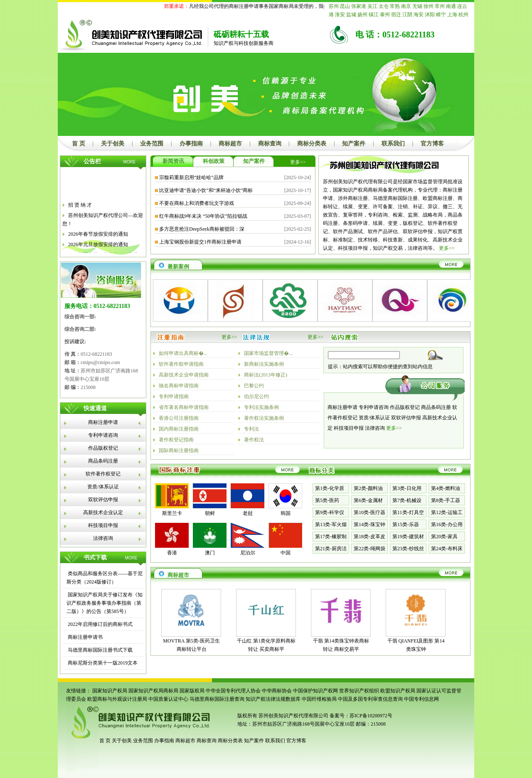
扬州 (362, 15)
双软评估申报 (103, 500)
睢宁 (441, 15)
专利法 (251, 429)
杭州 (463, 15)
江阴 (407, 15)
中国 (286, 553)
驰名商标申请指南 (179, 386)
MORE (130, 162)
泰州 (385, 15)
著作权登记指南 (176, 440)
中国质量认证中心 (168, 699)
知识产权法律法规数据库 (273, 699)
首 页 (79, 144)
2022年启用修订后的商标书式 (100, 624)
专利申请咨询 (103, 435)
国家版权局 (192, 691)
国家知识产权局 (110, 691)
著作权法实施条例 (264, 418)
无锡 (417, 6)
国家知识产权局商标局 (153, 691)
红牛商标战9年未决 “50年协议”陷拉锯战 (203, 216)
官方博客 (432, 144)
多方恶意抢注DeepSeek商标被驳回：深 (202, 229)
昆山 (345, 6)
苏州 (334, 6)
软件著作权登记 (103, 474)
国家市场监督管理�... (268, 353)
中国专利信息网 (421, 699)
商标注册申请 (103, 422)
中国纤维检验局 (319, 699)
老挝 (248, 513)
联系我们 (393, 144)
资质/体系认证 (103, 487)
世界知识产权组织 (359, 691)
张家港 (359, 6)
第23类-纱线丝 (408, 549)
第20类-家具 (444, 537)
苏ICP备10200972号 (371, 716)
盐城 (351, 15)
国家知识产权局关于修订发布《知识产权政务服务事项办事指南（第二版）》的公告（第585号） (105, 603)
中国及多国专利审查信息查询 (370, 699)
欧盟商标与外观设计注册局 (117, 699)
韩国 (286, 513)
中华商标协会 (277, 691)
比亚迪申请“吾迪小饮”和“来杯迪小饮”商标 (206, 190)
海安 (419, 15)
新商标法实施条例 (264, 364)
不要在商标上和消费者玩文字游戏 (197, 203)
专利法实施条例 (261, 407)
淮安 (340, 15)
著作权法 (254, 440)
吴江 (372, 6)
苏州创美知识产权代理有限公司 (293, 716)
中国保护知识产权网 (315, 691)
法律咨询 (103, 538)
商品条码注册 (103, 461)
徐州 (429, 6)
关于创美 (113, 144)
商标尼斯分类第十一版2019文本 (102, 663)
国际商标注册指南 (179, 451)
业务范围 (152, 144)
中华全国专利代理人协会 (233, 691)
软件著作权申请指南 (181, 364)
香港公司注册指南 (179, 418)
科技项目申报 (103, 525)
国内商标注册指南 (179, 429)
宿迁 (396, 15)
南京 (406, 6)
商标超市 (230, 144)
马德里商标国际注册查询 (217, 699)
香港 (172, 553)
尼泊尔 (248, 553)
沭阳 (430, 15)
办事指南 (191, 144)
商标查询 (270, 144)
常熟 (395, 6)
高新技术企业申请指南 (184, 375)
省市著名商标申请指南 (184, 407)
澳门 (210, 553)
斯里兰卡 (172, 513)
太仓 (384, 6)
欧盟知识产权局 (398, 691)
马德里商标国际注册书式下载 (100, 650)
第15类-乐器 (406, 524)
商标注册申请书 (85, 637)
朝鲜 (210, 513)
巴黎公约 (254, 386)
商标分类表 (312, 144)
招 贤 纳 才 (80, 227)
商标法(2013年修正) (266, 375)
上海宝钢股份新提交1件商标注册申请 (200, 242)
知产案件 (354, 144)
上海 (452, 15)
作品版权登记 (103, 448)
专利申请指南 (174, 396)
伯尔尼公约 (256, 396)
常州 (440, 6)
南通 (451, 6)
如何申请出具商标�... (183, 353)
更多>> (298, 162)
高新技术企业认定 (103, 512)
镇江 (374, 15)
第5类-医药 (327, 500)
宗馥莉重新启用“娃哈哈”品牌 (191, 177)
